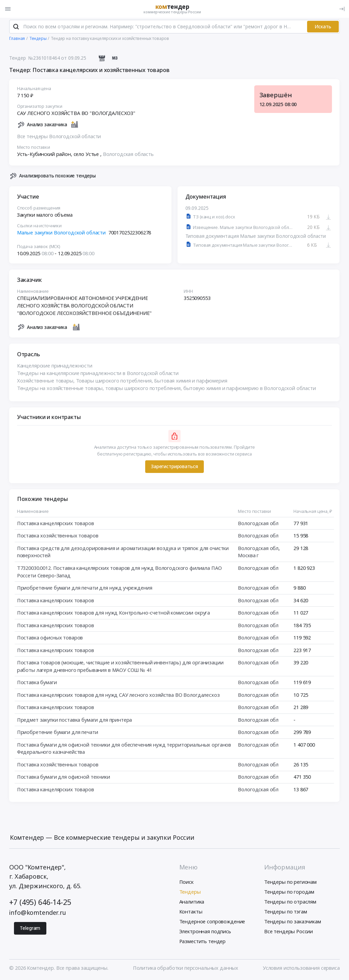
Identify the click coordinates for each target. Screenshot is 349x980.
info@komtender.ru (38, 913)
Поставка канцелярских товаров (56, 523)
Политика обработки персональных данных (186, 968)
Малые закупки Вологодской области (61, 233)
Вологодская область (128, 154)
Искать (323, 27)
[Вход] (342, 9)
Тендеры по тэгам (286, 912)
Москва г (249, 556)
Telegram (30, 929)
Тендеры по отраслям (290, 902)
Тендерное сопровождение (212, 922)
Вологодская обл (259, 523)
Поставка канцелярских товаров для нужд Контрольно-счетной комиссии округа (113, 613)
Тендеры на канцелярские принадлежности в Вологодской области (98, 373)
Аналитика (192, 902)
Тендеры (190, 892)
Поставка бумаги (37, 682)
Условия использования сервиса (301, 968)
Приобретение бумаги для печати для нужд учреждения (85, 588)
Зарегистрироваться (174, 467)
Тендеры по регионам (290, 882)
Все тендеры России (289, 932)
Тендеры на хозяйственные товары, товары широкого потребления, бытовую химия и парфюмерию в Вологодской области (166, 388)
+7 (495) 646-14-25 (40, 902)
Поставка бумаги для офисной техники (64, 777)
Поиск (186, 882)
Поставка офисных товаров (50, 638)
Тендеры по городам (289, 892)
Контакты (191, 912)
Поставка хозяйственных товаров (58, 536)
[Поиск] (16, 27)
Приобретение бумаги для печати (58, 732)
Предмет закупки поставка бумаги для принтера (75, 720)
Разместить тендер (203, 942)
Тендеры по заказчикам (293, 922)
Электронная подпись (205, 932)
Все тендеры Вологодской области (59, 136)
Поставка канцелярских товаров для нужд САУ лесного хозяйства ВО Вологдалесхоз (118, 695)
